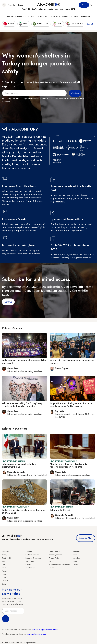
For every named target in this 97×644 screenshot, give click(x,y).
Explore (74, 17)
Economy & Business (59, 17)
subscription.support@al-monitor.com (45, 629)
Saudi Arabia (7, 558)
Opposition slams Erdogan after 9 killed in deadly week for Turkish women (71, 405)
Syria (4, 584)
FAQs (51, 561)
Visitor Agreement (56, 555)
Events (21, 5)
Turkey (4, 555)
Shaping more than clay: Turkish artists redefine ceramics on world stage (69, 466)
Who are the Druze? (60, 510)
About (75, 555)
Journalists (76, 558)
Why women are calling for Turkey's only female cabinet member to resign (22, 405)
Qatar (4, 578)
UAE (4, 565)
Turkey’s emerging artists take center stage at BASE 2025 (24, 511)
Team (75, 561)
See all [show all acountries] (90, 24)
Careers (76, 565)
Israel (4, 568)
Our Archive (30, 568)
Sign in (93, 5)
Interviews (85, 17)
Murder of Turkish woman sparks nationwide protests (72, 362)
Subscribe (84, 5)
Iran (3, 561)
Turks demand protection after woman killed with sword (24, 362)
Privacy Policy (54, 558)
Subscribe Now (86, 538)
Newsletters (12, 5)
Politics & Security (15, 17)
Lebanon (5, 581)
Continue (8, 302)
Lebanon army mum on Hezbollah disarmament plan (19, 466)
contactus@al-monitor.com (36, 634)
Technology (42, 17)
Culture (30, 17)
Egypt (4, 574)
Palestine (5, 571)
